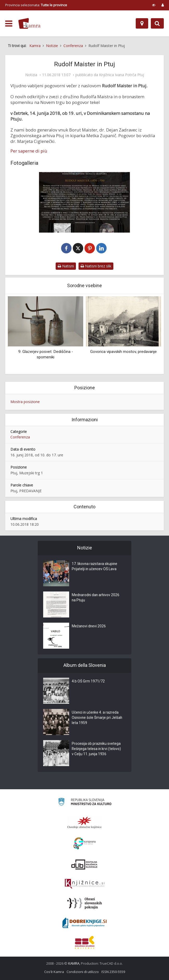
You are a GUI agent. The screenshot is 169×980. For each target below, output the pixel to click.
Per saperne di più (29, 151)
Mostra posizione (25, 402)
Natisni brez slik (96, 266)
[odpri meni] (9, 24)
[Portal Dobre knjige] (84, 923)
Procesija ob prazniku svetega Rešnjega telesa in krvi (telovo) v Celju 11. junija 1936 (97, 749)
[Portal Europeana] (85, 843)
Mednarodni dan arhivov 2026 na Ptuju (96, 598)
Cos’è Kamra (54, 972)
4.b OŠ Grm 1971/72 (88, 682)
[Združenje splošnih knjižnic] (85, 942)
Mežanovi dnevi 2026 (89, 627)
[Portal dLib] (84, 864)
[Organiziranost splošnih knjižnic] (84, 823)
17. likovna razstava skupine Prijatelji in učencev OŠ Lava (95, 567)
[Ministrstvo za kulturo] (85, 803)
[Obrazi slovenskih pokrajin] (85, 903)
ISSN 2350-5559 (113, 972)
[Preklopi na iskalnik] (157, 23)
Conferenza (20, 437)
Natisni (66, 266)
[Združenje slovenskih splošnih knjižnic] (85, 884)
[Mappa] (142, 23)
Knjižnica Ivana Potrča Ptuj (122, 75)
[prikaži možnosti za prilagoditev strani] (154, 5)
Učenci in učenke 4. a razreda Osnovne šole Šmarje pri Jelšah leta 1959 (97, 718)
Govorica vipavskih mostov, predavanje (123, 352)
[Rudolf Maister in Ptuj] (84, 202)
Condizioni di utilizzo (83, 972)
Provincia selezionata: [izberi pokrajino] (36, 5)
